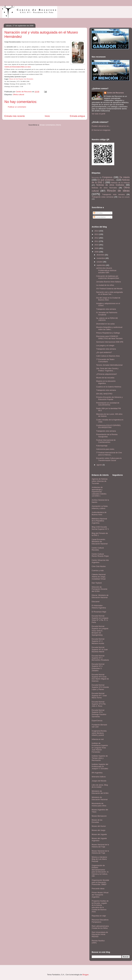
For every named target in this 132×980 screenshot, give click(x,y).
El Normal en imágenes (101, 130)
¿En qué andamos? (104, 352)
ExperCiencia (97, 721)
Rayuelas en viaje (99, 916)
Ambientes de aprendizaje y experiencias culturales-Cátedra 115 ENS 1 (99, 492)
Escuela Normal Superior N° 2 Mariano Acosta (98, 641)
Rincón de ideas (118, 191)
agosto (100, 465)
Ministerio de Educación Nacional (100, 798)
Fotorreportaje (102, 446)
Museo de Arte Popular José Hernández (21, 79)
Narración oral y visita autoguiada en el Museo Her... (109, 293)
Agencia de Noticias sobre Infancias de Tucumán (100, 481)
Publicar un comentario (17, 107)
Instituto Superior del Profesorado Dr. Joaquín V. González (100, 766)
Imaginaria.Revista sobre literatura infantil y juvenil (99, 733)
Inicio (47, 116)
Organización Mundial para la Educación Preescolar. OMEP (100, 882)
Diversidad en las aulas (105, 324)
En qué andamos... (107, 180)
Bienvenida (95, 178)
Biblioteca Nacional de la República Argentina (99, 521)
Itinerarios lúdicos (99, 777)
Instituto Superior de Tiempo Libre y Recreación (100, 758)
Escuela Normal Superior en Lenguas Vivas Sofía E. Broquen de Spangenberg (100, 631)
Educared (96, 602)
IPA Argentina (97, 773)
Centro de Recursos (115, 93)
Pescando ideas (98, 889)
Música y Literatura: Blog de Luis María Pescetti (99, 859)
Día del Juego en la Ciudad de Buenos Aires (108, 299)
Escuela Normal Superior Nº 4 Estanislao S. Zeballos (98, 667)
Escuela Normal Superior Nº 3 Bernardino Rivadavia (100, 658)
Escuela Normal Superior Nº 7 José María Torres (99, 695)
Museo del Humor (99, 826)
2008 (97, 252)
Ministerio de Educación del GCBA (100, 792)
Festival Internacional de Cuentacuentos (106, 441)
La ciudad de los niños (105, 285)
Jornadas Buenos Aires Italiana (108, 282)
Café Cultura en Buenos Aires (108, 356)
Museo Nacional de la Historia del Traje (100, 846)
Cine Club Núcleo (99, 566)
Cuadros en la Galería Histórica (109, 387)
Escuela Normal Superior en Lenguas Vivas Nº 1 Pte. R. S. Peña (100, 619)
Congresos (107, 177)
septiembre (101, 265)
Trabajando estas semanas (103, 197)
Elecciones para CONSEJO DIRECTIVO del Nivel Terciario (109, 337)
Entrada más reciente (15, 116)
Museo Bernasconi (99, 816)
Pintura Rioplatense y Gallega (108, 333)
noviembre (101, 258)
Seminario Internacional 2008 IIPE (110, 342)
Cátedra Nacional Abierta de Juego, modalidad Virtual (99, 577)
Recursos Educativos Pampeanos (100, 921)
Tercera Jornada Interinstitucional (109, 365)
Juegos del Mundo (99, 781)
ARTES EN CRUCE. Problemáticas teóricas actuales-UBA (106, 270)
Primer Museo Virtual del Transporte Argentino (100, 895)
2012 (97, 238)
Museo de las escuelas (105, 378)
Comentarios (99, 217)
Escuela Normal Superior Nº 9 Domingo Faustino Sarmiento (99, 713)
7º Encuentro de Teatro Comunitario (105, 360)
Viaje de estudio (124, 197)
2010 (97, 245)
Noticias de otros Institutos (110, 185)
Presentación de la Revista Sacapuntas (107, 436)
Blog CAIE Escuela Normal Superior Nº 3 (100, 528)
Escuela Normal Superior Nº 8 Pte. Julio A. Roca (99, 704)
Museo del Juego (99, 830)
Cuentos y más (98, 570)
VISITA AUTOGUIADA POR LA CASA (18, 67)
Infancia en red (98, 739)
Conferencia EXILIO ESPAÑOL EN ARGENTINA (108, 426)
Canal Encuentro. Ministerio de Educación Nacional (100, 542)
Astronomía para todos (105, 449)
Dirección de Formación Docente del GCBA (99, 589)
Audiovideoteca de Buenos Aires (99, 513)
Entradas (98, 213)
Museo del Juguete (99, 834)
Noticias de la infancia (120, 183)
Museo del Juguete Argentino (99, 839)
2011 (97, 241)
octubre (100, 262)
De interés (125, 177)
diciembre (101, 255)
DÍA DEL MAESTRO (104, 394)
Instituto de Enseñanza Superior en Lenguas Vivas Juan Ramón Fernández (100, 748)
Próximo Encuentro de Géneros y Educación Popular (109, 398)
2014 (97, 231)
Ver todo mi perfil (98, 114)
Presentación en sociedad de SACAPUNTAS (108, 404)
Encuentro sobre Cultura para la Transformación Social (109, 459)
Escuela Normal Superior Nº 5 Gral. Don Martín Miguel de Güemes (100, 678)
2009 (97, 248)
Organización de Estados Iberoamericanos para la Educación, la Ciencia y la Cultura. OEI (100, 871)
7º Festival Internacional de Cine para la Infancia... (109, 454)
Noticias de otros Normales (104, 188)
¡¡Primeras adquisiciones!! (106, 374)
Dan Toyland (97, 583)
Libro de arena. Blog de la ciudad (100, 786)
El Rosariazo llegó (99, 612)
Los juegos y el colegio (105, 345)
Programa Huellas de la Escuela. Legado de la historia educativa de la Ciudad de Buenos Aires (100, 906)
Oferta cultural (18, 94)
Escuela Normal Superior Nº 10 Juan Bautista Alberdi (100, 649)
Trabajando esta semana (113, 194)
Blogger (86, 975)
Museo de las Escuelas (97, 821)
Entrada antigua (77, 116)
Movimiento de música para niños (99, 805)
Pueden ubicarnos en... (101, 126)
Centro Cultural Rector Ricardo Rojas (100, 555)
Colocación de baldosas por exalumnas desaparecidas (108, 277)
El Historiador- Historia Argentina (99, 607)
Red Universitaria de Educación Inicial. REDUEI (100, 934)
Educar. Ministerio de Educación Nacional (100, 596)
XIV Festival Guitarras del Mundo (109, 289)
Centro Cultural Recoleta (98, 549)
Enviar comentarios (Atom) (50, 125)
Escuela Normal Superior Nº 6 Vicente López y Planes (100, 687)
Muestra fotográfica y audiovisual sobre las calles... (109, 328)
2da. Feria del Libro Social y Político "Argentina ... (107, 370)
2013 (97, 234)
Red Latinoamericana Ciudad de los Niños (100, 927)
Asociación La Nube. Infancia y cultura (100, 507)
